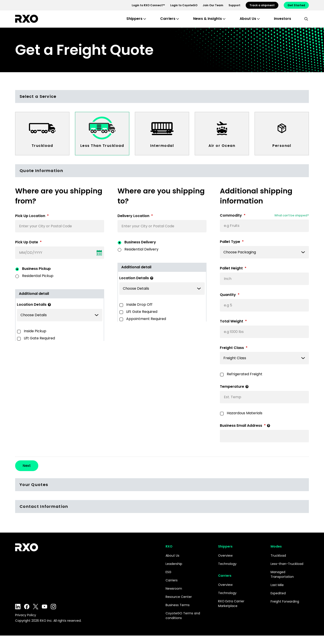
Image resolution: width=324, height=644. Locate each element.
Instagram (53, 615)
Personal (282, 146)
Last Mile (277, 593)
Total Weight (233, 321)
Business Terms (178, 613)
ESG (168, 580)
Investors (282, 19)
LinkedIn (18, 615)
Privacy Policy (26, 623)
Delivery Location (135, 216)
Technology (227, 572)
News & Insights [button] (208, 19)
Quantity (230, 295)
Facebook (27, 615)
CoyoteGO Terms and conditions (183, 624)
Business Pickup (36, 269)
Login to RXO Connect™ (148, 5)
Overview (225, 564)
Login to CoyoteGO (184, 5)
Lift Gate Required (39, 338)
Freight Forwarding (285, 610)
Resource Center (179, 605)
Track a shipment (262, 5)
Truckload (42, 146)
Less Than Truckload (102, 146)
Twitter (36, 615)
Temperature (235, 387)
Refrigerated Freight (245, 374)
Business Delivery (140, 242)
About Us (172, 564)
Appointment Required (146, 319)
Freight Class (234, 348)
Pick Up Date (28, 242)
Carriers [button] (168, 19)
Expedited (278, 602)
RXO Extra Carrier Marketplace (231, 612)
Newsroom (174, 597)
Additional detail (34, 294)
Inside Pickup (35, 331)
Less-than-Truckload (287, 572)
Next (27, 474)
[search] (306, 19)
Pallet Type (232, 242)
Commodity (233, 216)
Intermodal (162, 146)
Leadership (174, 572)
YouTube (45, 615)
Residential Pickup (38, 276)
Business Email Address (246, 426)
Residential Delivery (141, 249)
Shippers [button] (134, 19)
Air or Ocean (222, 146)
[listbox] (60, 315)
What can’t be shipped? (292, 215)
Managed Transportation (282, 583)
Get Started (296, 5)
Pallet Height (233, 268)
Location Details (35, 305)
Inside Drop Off (139, 305)
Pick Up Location (32, 216)
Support (234, 5)
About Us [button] (248, 19)
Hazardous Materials (245, 413)
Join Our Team (213, 5)
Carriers (172, 589)
